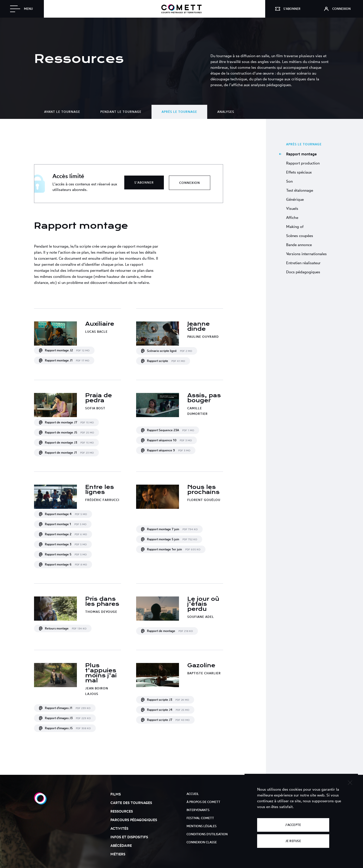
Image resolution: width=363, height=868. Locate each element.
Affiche (292, 218)
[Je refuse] (350, 782)
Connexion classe (202, 842)
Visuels (292, 208)
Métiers (118, 854)
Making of (295, 227)
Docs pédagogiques (303, 272)
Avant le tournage (62, 112)
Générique (295, 199)
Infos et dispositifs (129, 837)
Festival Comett (200, 818)
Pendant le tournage (121, 112)
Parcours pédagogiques (134, 820)
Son (289, 181)
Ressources (122, 811)
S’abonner (144, 182)
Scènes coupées (300, 236)
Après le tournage (179, 112)
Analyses (226, 112)
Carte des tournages (131, 803)
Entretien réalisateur (303, 263)
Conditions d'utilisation (207, 834)
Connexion (190, 183)
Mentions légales (202, 826)
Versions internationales (306, 254)
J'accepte (293, 825)
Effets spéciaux (299, 172)
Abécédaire (121, 845)
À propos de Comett (203, 802)
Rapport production (303, 163)
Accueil (193, 794)
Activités (119, 828)
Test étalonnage (300, 190)
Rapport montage (301, 154)
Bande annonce (299, 245)
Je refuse (293, 841)
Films (116, 794)
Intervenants (198, 810)
